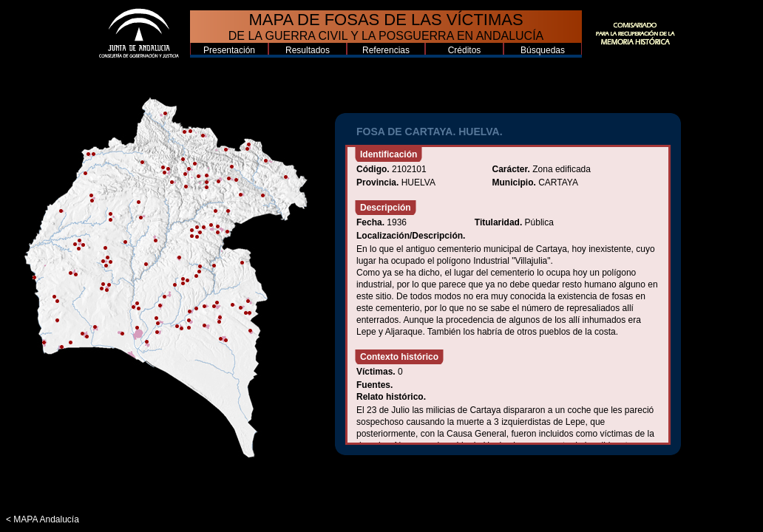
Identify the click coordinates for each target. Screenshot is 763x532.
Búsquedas (543, 50)
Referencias (386, 50)
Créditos (465, 50)
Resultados (308, 50)
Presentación (229, 50)
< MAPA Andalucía (43, 519)
